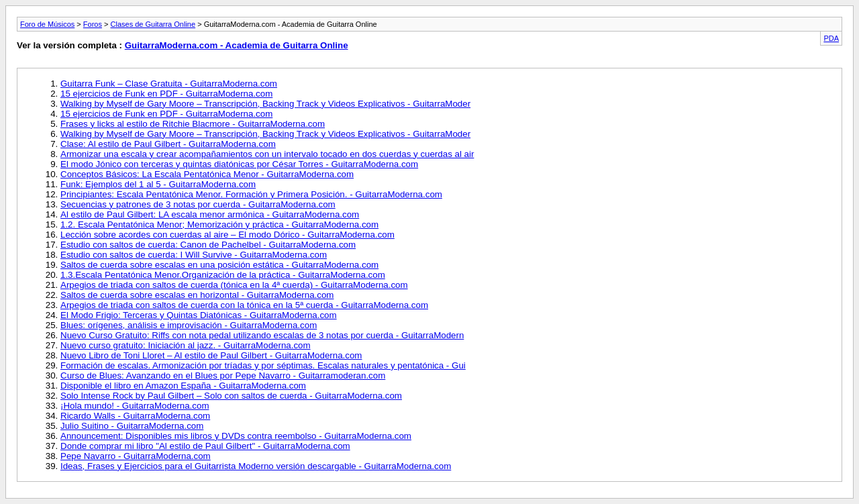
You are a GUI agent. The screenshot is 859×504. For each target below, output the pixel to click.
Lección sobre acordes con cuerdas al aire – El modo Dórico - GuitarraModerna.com (228, 235)
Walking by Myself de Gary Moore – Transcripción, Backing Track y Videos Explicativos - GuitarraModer (265, 104)
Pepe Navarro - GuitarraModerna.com (136, 456)
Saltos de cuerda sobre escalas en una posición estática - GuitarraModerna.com (219, 265)
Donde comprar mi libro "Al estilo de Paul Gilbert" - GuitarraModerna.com (205, 446)
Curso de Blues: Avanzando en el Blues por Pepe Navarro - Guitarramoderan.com (223, 375)
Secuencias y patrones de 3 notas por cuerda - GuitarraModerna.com (198, 204)
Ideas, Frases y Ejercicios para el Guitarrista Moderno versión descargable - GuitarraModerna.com (256, 466)
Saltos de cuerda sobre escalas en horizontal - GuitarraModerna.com (197, 295)
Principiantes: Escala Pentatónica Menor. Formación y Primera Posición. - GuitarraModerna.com (251, 194)
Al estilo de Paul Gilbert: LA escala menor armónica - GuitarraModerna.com (210, 214)
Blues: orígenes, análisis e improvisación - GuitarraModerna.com (189, 325)
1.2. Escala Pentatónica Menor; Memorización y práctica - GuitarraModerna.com (219, 224)
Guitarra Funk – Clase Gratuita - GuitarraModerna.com (169, 84)
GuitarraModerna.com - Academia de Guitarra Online (237, 45)
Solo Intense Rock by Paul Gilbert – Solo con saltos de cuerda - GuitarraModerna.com (231, 396)
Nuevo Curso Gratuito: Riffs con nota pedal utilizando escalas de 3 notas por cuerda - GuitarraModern (262, 335)
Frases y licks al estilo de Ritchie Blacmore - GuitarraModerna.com (193, 124)
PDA (831, 38)
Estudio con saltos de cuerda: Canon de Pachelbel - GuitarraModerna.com (208, 245)
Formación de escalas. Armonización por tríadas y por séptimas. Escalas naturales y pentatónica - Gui (263, 365)
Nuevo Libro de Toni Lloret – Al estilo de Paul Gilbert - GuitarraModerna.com (211, 355)
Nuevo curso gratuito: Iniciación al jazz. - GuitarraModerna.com (186, 345)
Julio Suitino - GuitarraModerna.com (132, 426)
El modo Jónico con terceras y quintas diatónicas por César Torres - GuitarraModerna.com (239, 164)
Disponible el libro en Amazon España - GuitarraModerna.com (183, 386)
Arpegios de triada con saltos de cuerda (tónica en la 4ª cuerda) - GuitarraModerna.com (234, 285)
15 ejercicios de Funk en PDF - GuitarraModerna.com (166, 94)
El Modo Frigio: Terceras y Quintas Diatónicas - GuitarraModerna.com (199, 315)
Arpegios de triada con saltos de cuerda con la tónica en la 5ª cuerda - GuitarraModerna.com (244, 305)
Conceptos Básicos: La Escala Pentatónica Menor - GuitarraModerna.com (207, 174)
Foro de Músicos (47, 24)
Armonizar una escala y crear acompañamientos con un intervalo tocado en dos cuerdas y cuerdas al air (267, 154)
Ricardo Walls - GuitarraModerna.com (135, 416)
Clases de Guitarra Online (153, 24)
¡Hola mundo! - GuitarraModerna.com (135, 406)
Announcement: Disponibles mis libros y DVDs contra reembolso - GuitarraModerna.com (236, 436)
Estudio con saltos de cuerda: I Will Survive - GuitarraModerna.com (194, 255)
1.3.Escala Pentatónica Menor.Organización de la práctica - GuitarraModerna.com (223, 275)
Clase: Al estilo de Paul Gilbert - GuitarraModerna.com (168, 144)
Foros (93, 24)
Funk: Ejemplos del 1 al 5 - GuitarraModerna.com (158, 184)
